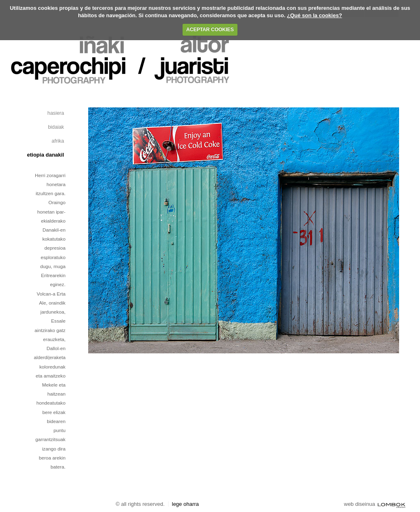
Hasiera (56, 113)
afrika (58, 141)
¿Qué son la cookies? (314, 15)
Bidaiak (56, 127)
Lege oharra (185, 504)
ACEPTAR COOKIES (210, 30)
